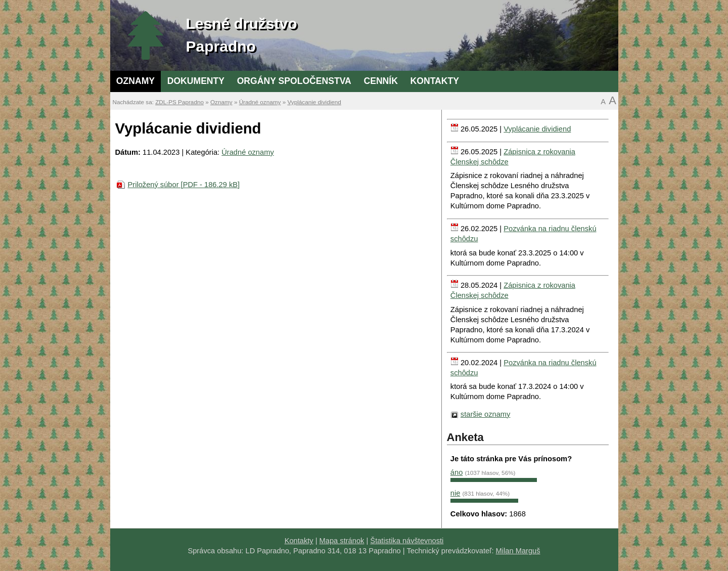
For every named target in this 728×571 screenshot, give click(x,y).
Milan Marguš (518, 551)
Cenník (380, 81)
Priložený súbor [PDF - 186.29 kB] (184, 185)
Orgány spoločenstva (294, 81)
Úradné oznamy (260, 102)
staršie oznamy (486, 414)
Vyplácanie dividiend (314, 102)
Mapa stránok (342, 541)
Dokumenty (196, 81)
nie (456, 493)
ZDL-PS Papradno (179, 102)
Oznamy (135, 81)
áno (457, 472)
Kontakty (435, 81)
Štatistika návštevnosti (407, 541)
